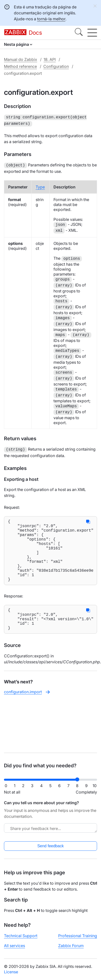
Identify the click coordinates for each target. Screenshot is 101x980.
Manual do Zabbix (21, 59)
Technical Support (21, 936)
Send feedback (51, 846)
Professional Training (78, 936)
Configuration (56, 66)
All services (14, 946)
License (11, 972)
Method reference (20, 66)
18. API (50, 59)
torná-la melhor (51, 19)
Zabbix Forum (71, 946)
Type (40, 185)
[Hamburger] (92, 33)
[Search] (79, 33)
